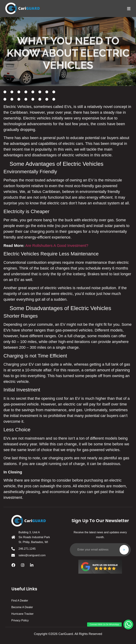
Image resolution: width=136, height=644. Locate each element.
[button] (128, 625)
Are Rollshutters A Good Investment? (57, 246)
